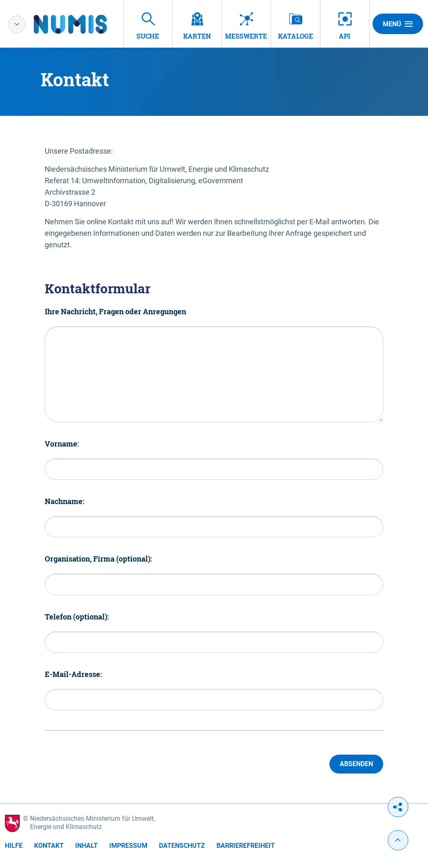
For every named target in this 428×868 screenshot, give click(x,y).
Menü (398, 24)
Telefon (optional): (77, 617)
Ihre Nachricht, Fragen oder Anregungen (115, 311)
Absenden (356, 764)
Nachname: (64, 501)
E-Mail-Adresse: (73, 674)
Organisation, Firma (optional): (98, 559)
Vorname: (62, 444)
